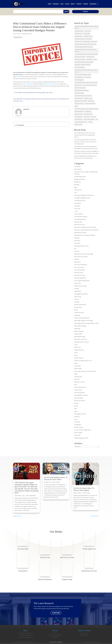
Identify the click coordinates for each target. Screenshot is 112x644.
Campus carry (78, 190)
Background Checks (79, 36)
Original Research (79, 350)
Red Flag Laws (88, 111)
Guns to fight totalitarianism (82, 281)
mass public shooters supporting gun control (86, 323)
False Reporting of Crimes (81, 246)
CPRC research (88, 31)
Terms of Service (53, 642)
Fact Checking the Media (80, 67)
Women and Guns (78, 125)
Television (77, 417)
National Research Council (81, 342)
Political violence (79, 358)
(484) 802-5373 (55, 637)
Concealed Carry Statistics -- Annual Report (83, 39)
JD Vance (77, 299)
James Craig (77, 297)
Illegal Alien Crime (78, 85)
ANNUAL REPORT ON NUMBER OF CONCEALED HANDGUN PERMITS (86, 27)
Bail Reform (77, 182)
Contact (79, 4)
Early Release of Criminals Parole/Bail (85, 235)
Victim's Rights (78, 433)
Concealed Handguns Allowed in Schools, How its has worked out (85, 51)
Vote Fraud (77, 435)
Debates (95, 59)
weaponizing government (81, 438)
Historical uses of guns (80, 286)
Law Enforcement (79, 313)
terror (76, 419)
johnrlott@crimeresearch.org (55, 635)
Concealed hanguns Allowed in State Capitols (84, 47)
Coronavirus (78, 203)
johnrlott (19, 496)
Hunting (76, 289)
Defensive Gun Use (79, 225)
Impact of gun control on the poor (90, 85)
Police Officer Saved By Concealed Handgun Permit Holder (86, 109)
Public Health (78, 369)
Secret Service (78, 390)
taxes (76, 411)
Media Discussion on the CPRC (81, 101)
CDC (75, 193)
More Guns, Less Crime (79, 104)
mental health (78, 334)
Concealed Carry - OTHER (80, 57)
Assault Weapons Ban (79, 31)
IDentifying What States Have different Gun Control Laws (86, 82)
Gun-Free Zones (87, 77)
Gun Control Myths (79, 270)
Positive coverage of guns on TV (83, 361)
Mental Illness (91, 101)
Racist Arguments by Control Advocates (85, 371)
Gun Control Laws (79, 267)
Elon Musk (77, 241)
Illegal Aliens (78, 291)
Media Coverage (79, 331)
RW (47, 482)
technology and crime (80, 414)
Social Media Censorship (81, 395)
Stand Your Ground (79, 119)
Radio (76, 374)
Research (56, 4)
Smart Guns (93, 117)
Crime (76, 211)
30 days (19, 77)
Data (62, 4)
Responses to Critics (88, 114)
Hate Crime (77, 283)
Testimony (90, 122)
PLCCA (76, 353)
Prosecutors (78, 366)
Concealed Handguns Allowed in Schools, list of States (85, 44)
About (73, 4)
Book (76, 187)
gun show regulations (80, 278)
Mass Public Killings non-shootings (84, 321)
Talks (97, 119)
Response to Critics (80, 382)
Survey (76, 406)
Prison (76, 363)
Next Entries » (95, 516)
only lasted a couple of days (52, 84)
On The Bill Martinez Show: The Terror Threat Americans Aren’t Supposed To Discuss (85, 135)
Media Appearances (79, 98)
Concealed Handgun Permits (82, 198)
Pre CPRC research (79, 34)
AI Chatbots (77, 166)
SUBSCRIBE (56, 613)
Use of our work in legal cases (82, 430)
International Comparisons (80, 88)
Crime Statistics (78, 214)
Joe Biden (77, 302)
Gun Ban (77, 259)
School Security (87, 117)
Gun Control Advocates (81, 265)
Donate (86, 4)
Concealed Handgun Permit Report (84, 195)
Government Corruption (81, 257)
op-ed (76, 345)
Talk (75, 409)
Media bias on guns (88, 98)
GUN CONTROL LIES (79, 77)
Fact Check (77, 243)
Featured (77, 251)
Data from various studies (80, 59)
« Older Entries (17, 516)
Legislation (77, 315)
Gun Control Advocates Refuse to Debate (83, 75)
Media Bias (77, 329)
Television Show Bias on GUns (81, 122)
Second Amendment (80, 387)
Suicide (76, 403)
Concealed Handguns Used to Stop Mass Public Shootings (86, 54)
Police (76, 355)
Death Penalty (89, 59)
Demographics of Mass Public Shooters (83, 65)
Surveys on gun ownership (89, 119)
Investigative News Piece (81, 294)
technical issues (28, 84)
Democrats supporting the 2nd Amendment (86, 230)
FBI (75, 249)
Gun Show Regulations (79, 80)
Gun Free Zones (79, 273)
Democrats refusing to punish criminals (85, 227)
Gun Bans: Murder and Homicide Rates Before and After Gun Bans (86, 71)
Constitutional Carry (26, 34)
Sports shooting (79, 398)
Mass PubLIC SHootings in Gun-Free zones (83, 96)
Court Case (77, 209)
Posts (50, 4)
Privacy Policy (60, 642)
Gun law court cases (80, 275)
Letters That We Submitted (82, 318)
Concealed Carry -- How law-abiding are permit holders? (86, 42)
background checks (80, 179)
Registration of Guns (79, 114)
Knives (76, 310)
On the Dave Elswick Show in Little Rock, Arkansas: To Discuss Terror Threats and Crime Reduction (85, 142)
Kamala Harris (78, 307)
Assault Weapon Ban (80, 177)
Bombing (77, 185)
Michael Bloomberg (80, 337)
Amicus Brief (78, 169)
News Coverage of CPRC (90, 104)
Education (77, 238)
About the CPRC (87, 34)
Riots (76, 385)
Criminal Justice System (81, 217)
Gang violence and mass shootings (84, 254)
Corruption (77, 206)
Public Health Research (79, 111)
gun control (77, 262)
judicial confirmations (80, 305)
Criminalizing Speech (80, 219)
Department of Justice (80, 233)
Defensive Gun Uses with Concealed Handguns (84, 62)
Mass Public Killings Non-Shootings (82, 90)
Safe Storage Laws (78, 117)
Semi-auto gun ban (79, 393)
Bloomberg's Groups (88, 36)
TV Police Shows (79, 427)
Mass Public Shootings (79, 93)
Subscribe (93, 4)
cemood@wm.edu (84, 635)
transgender (78, 425)
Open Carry (77, 347)
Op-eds (67, 4)
